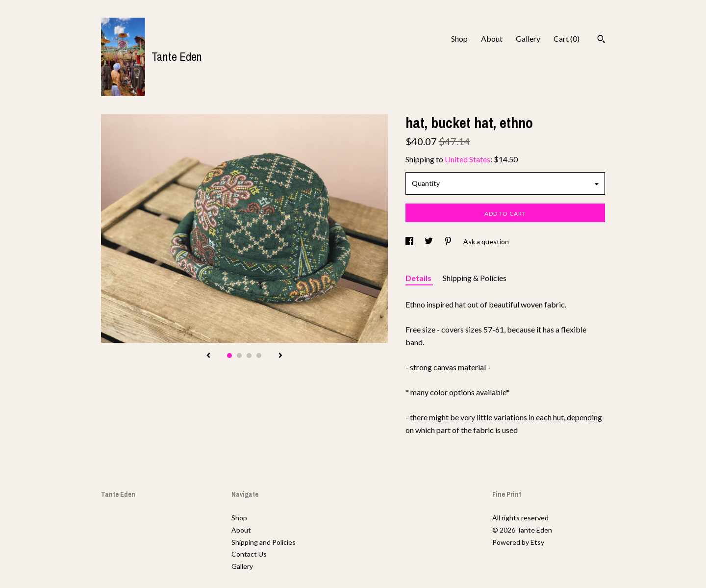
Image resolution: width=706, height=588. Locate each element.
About (492, 38)
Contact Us (249, 554)
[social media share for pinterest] (449, 242)
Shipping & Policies (475, 278)
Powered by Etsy (518, 542)
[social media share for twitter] (429, 242)
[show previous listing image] (208, 356)
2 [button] (239, 356)
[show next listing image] (280, 356)
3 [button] (249, 356)
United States (467, 159)
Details (419, 278)
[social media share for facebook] (410, 242)
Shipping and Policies (264, 542)
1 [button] (229, 356)
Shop (459, 38)
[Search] (601, 40)
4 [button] (259, 356)
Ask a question (486, 242)
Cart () (567, 38)
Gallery (528, 38)
